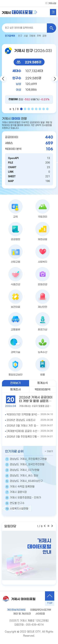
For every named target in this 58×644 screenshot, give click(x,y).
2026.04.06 (30, 431)
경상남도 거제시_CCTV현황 (22, 470)
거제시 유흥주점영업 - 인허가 (23, 498)
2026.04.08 (30, 420)
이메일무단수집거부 (41, 610)
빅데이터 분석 (13, 149)
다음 (55, 79)
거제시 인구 (33, 51)
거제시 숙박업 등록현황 (20, 487)
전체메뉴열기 (53, 12)
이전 (3, 79)
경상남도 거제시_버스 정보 (22, 476)
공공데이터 (12, 137)
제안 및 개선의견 (22, 614)
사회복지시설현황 (17, 509)
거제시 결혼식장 (16, 492)
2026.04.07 (30, 426)
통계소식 (43, 383)
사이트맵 (40, 614)
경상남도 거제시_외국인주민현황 (25, 465)
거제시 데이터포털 (23, 599)
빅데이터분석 (43, 390)
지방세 (32, 36)
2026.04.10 (30, 415)
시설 (26, 36)
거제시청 (52, 3)
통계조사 (15, 390)
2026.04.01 (30, 437)
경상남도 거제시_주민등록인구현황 (26, 459)
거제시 (19, 12)
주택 (39, 36)
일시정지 (48, 526)
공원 (44, 36)
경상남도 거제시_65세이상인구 (24, 481)
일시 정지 (10, 109)
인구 (20, 36)
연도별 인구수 (15, 503)
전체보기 (15, 383)
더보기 (49, 451)
